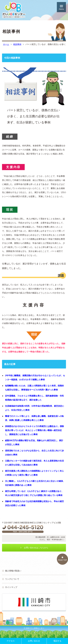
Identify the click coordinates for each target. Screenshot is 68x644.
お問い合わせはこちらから (34, 548)
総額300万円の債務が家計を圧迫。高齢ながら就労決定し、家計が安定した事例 (34, 443)
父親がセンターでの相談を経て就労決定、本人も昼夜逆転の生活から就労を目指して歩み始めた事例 (34, 463)
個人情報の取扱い (12, 571)
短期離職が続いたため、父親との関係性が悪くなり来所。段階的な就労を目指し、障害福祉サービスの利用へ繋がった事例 (34, 388)
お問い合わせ (34, 641)
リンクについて (11, 579)
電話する (57, 641)
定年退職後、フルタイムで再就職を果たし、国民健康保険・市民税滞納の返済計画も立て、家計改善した (34, 398)
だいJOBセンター (37, 628)
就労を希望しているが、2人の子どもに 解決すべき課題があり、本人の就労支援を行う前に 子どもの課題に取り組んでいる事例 (34, 493)
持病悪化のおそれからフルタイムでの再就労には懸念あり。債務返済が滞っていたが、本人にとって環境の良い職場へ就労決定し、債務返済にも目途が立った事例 (34, 430)
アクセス (11, 641)
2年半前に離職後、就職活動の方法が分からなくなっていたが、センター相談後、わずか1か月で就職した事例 (35, 378)
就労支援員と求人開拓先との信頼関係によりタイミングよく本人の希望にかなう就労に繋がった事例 (34, 473)
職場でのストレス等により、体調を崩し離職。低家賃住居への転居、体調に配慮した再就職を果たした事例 (34, 418)
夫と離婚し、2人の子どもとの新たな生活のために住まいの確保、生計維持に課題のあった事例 (35, 483)
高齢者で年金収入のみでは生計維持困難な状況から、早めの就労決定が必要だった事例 (34, 503)
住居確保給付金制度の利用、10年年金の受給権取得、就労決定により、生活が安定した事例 (35, 408)
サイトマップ (10, 587)
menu (61, 7)
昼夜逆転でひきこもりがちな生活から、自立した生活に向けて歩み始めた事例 (34, 453)
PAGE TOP (62, 559)
